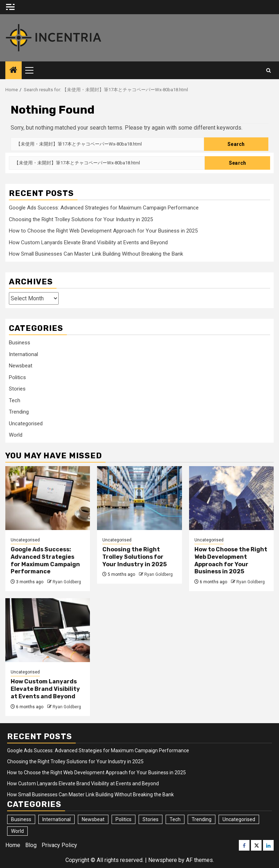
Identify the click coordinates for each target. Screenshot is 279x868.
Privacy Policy (59, 845)
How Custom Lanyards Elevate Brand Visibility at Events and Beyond (88, 242)
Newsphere (163, 860)
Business (20, 343)
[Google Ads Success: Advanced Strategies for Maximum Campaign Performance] (48, 498)
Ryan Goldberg (67, 582)
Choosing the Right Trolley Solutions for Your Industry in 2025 (81, 219)
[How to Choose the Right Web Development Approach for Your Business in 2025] (231, 498)
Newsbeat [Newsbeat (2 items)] (93, 819)
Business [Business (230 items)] (21, 819)
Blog (31, 845)
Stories (17, 389)
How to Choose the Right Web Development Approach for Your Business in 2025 (103, 231)
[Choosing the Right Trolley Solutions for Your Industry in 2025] (139, 498)
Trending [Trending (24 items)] (202, 819)
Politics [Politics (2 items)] (124, 819)
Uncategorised (26, 424)
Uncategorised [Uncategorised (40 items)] (239, 819)
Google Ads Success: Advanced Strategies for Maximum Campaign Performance (104, 208)
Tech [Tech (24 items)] (175, 819)
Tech (15, 400)
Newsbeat (21, 366)
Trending (19, 412)
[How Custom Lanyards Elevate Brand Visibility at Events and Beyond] (48, 630)
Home (13, 845)
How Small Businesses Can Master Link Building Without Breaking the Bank (96, 254)
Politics (17, 377)
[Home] (14, 71)
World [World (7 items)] (17, 831)
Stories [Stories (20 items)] (151, 819)
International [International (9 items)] (57, 819)
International (23, 354)
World (16, 435)
